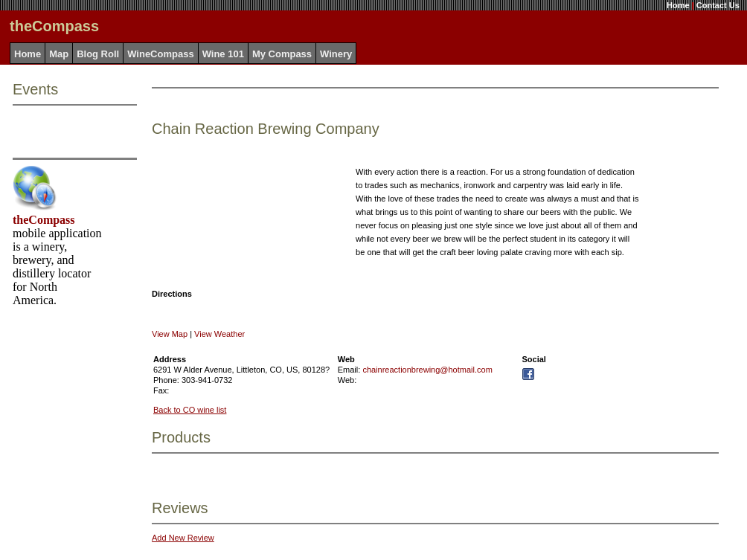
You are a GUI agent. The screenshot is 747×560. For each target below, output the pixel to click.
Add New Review (183, 538)
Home (678, 5)
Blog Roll (98, 54)
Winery (336, 54)
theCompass (44, 220)
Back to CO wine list (190, 410)
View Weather (219, 334)
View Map (170, 334)
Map (59, 54)
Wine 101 (223, 54)
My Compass (282, 54)
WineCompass (160, 54)
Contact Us (718, 5)
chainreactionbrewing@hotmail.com (427, 370)
